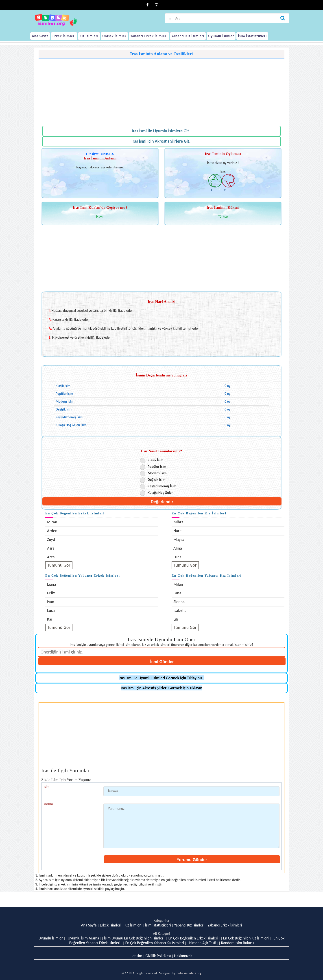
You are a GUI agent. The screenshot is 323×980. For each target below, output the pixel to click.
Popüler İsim (157, 467)
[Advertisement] (161, 90)
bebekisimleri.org (189, 973)
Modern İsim (157, 473)
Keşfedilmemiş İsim (162, 486)
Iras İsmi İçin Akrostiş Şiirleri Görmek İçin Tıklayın (161, 688)
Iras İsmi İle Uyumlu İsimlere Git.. (161, 131)
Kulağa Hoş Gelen (160, 493)
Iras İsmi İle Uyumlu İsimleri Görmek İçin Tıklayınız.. (162, 678)
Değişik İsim (156, 480)
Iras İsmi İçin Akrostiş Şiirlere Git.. (161, 141)
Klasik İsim (155, 460)
